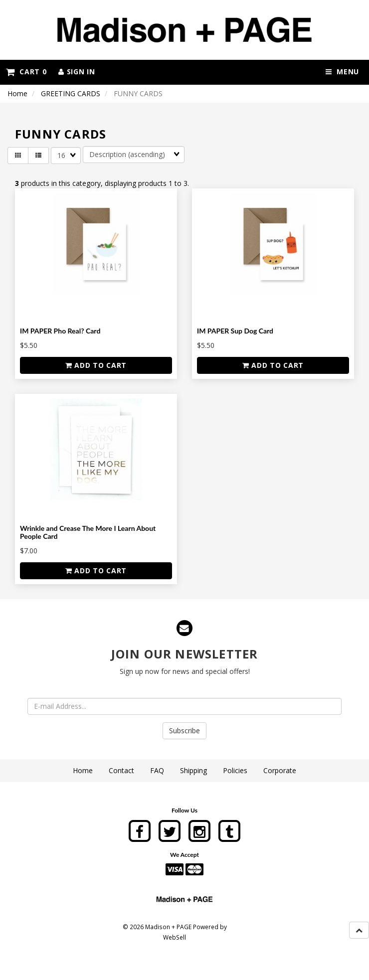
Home (17, 93)
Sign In (77, 72)
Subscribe (184, 731)
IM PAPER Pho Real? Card (60, 331)
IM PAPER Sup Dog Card (235, 331)
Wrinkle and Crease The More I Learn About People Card (88, 532)
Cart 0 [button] (26, 72)
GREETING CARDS (71, 93)
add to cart (96, 365)
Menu (342, 72)
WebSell (175, 937)
